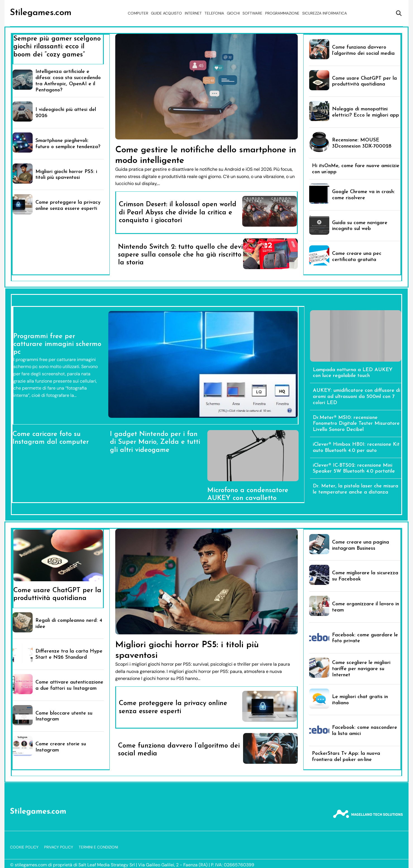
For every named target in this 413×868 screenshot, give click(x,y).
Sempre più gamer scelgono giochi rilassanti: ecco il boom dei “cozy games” (57, 47)
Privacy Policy (59, 847)
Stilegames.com (41, 13)
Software (252, 13)
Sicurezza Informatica (325, 13)
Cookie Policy (24, 847)
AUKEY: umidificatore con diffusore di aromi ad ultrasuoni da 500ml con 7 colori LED (356, 397)
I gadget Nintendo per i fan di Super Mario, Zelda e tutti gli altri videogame (155, 442)
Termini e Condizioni (98, 847)
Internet (193, 13)
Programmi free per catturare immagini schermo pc (57, 344)
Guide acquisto (166, 13)
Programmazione (282, 13)
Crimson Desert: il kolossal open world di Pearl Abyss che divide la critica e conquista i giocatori (178, 213)
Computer (138, 13)
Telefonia (214, 13)
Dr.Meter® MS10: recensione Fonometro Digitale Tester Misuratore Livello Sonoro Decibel (356, 424)
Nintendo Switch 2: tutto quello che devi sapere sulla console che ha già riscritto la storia (180, 255)
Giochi (233, 13)
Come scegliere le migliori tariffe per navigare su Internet (361, 669)
